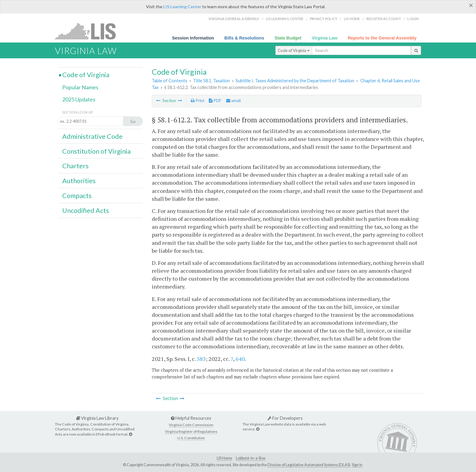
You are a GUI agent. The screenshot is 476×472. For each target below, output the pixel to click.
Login (413, 19)
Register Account (384, 19)
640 (240, 359)
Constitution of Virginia (96, 151)
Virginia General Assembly (234, 19)
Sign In (357, 465)
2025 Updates (79, 99)
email (233, 101)
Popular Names (80, 87)
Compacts (77, 196)
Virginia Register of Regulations (191, 431)
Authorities (79, 181)
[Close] (471, 5)
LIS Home (224, 458)
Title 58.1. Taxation (211, 81)
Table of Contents (170, 81)
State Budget (288, 38)
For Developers (285, 418)
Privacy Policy (324, 19)
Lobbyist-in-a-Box (251, 458)
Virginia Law (325, 38)
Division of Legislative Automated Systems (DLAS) (309, 465)
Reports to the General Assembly (382, 38)
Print (197, 101)
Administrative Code (92, 136)
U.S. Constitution (191, 438)
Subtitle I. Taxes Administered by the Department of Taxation (295, 81)
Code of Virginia (294, 50)
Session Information (193, 38)
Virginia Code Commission (191, 425)
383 (201, 359)
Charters (75, 166)
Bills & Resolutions (244, 38)
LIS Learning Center (182, 7)
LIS (89, 31)
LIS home (352, 19)
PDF (215, 101)
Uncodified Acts (86, 210)
